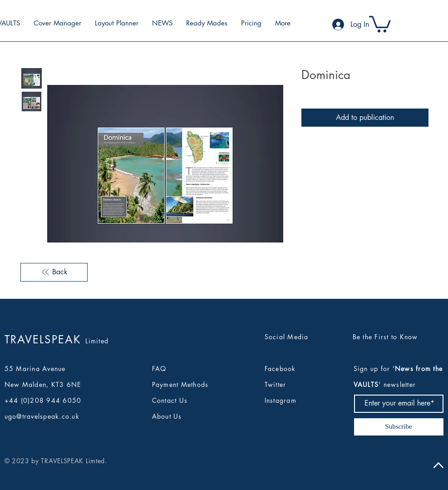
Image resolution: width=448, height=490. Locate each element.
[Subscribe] (399, 427)
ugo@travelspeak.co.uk (42, 416)
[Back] (54, 272)
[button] (380, 23)
